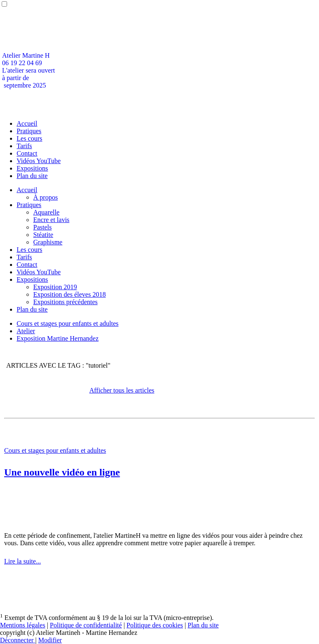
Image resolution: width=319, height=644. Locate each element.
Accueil (27, 123)
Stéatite (43, 235)
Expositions (32, 168)
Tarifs (24, 146)
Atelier (26, 331)
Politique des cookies (155, 625)
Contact (27, 153)
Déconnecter (18, 640)
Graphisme (48, 242)
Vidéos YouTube (39, 161)
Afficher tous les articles (122, 390)
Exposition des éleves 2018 (70, 294)
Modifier (50, 640)
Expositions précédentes (65, 302)
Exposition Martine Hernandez (58, 338)
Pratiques (29, 131)
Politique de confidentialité (86, 625)
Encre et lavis (51, 220)
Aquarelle (46, 212)
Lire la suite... (22, 561)
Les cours (29, 138)
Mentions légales (23, 625)
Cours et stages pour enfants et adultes (67, 323)
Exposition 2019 (55, 287)
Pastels (42, 227)
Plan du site (32, 176)
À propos (45, 197)
